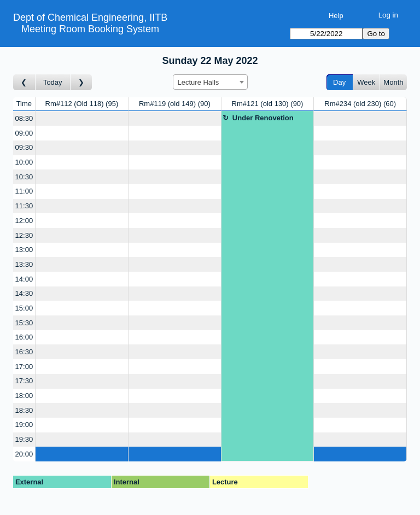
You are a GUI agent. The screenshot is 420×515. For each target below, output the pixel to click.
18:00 (24, 396)
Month (393, 82)
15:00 (24, 308)
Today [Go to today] (53, 82)
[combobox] (210, 82)
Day (339, 82)
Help (336, 16)
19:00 (24, 425)
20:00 (24, 454)
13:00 (24, 250)
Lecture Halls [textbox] (199, 82)
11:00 (24, 191)
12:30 (24, 235)
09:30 (24, 147)
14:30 (24, 293)
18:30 (24, 410)
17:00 (24, 367)
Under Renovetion (263, 118)
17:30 (24, 381)
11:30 (24, 206)
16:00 (24, 337)
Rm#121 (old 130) (268, 104)
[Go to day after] (81, 82)
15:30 (24, 323)
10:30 (24, 177)
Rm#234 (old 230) (360, 104)
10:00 (24, 162)
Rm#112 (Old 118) (82, 104)
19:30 (24, 439)
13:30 (24, 264)
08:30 (24, 118)
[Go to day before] (24, 82)
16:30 (24, 352)
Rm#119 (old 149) (175, 104)
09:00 (24, 133)
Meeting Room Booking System (90, 29)
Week (366, 82)
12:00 (24, 221)
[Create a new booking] (82, 118)
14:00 (24, 279)
